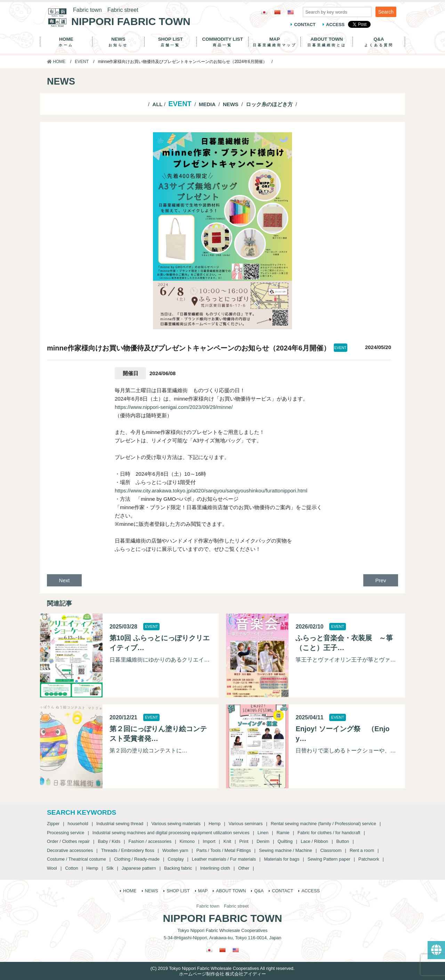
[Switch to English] (291, 12)
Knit (227, 841)
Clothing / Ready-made (137, 859)
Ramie (283, 833)
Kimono (187, 841)
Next (64, 580)
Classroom (331, 850)
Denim (263, 841)
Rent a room (362, 850)
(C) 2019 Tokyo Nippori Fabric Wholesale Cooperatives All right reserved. (222, 968)
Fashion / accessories (150, 841)
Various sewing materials (176, 824)
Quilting (285, 841)
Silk (110, 868)
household (78, 824)
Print (244, 841)
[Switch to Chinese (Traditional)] (277, 12)
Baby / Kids (109, 841)
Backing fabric (178, 868)
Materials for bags (282, 859)
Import (209, 841)
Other (244, 868)
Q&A (379, 42)
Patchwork (369, 859)
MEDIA (207, 104)
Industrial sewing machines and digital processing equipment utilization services (171, 833)
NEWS (118, 42)
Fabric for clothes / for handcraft (329, 833)
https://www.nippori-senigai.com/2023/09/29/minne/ (174, 407)
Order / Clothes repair (68, 841)
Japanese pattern (139, 868)
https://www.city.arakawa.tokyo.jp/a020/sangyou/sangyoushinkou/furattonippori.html (211, 491)
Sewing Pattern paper (329, 859)
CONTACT (305, 25)
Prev (381, 580)
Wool (52, 868)
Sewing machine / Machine (286, 850)
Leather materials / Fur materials (224, 859)
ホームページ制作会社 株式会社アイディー (223, 974)
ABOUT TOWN (327, 42)
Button (343, 841)
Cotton (72, 868)
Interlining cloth (215, 868)
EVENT (82, 62)
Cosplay (176, 859)
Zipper (53, 824)
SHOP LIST (171, 42)
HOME (66, 42)
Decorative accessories (70, 850)
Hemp (215, 824)
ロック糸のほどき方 (269, 104)
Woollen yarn (175, 850)
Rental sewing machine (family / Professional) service (323, 824)
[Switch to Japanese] (264, 12)
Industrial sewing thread (120, 824)
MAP (274, 42)
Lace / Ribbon (314, 841)
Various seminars (246, 824)
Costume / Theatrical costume (76, 859)
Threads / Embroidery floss (128, 850)
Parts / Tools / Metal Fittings (224, 850)
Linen (263, 833)
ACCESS (335, 25)
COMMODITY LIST (223, 42)
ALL (157, 104)
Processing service (66, 833)
